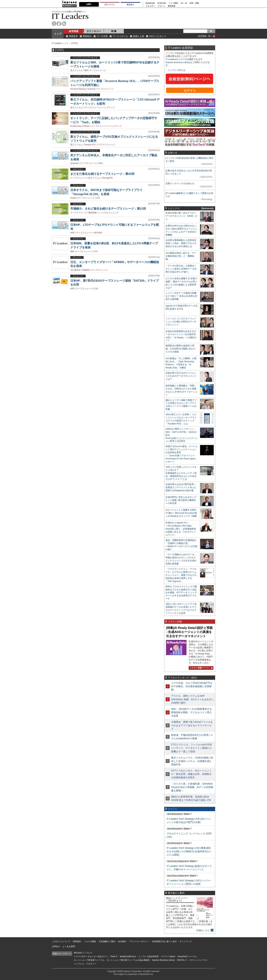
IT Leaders (70, 16)
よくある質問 (69, 946)
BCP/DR (98, 233)
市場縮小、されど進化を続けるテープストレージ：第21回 (108, 209)
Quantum (74, 163)
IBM (86, 70)
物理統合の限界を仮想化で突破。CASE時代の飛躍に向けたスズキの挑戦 (181, 349)
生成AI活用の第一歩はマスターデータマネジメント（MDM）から (181, 216)
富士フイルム (76, 70)
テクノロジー (94, 31)
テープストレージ (98, 70)
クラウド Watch (168, 956)
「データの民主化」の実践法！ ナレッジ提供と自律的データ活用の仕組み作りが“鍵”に (181, 269)
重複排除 (92, 213)
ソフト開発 (173, 3)
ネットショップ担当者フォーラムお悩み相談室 (128, 960)
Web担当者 (150, 3)
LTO (98, 198)
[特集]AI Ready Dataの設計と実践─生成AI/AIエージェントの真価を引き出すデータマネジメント (189, 632)
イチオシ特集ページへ (201, 668)
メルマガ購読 (90, 941)
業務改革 (73, 36)
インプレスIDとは (177, 70)
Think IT (114, 956)
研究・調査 (194, 3)
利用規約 (77, 941)
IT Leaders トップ (60, 43)
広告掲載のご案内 (107, 941)
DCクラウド (110, 5)
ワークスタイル (120, 36)
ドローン (161, 6)
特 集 (114, 31)
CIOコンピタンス (158, 36)
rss (64, 24)
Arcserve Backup (78, 89)
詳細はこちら (203, 930)
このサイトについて (61, 941)
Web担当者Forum (128, 956)
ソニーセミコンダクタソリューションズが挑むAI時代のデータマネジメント (181, 322)
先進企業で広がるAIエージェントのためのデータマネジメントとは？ (181, 376)
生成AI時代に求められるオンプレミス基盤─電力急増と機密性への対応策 (181, 500)
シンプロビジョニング (108, 213)
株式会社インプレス (83, 953)
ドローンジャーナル (198, 960)
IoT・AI (184, 3)
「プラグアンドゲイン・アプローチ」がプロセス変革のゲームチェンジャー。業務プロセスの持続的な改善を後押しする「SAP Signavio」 (181, 575)
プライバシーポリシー (139, 941)
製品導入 (130, 5)
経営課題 (74, 31)
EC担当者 (162, 3)
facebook (59, 24)
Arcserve (91, 89)
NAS (101, 163)
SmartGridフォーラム (187, 956)
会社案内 (122, 941)
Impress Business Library (178, 62)
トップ (58, 34)
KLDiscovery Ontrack (80, 126)
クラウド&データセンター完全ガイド (91, 956)
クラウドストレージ (106, 145)
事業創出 (87, 36)
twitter (54, 24)
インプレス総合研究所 (148, 956)
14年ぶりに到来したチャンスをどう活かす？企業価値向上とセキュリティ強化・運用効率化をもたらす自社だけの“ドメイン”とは (181, 473)
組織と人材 (139, 36)
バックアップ (108, 108)
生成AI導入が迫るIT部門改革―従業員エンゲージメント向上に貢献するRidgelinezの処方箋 (181, 487)
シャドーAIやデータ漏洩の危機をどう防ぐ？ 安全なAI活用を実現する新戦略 (181, 296)
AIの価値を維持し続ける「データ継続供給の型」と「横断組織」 (181, 256)
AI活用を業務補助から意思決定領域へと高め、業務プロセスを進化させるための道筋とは (181, 243)
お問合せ (56, 946)
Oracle (73, 198)
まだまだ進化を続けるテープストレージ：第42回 (102, 174)
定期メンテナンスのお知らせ (180, 183)
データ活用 (102, 36)
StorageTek (108, 178)
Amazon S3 (90, 145)
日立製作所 (75, 270)
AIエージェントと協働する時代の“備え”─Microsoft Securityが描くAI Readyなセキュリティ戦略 (181, 513)
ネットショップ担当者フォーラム (89, 960)
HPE (72, 233)
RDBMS (86, 270)
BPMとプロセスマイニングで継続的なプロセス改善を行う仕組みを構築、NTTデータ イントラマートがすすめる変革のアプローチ (181, 593)
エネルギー (150, 6)
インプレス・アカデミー (85, 964)
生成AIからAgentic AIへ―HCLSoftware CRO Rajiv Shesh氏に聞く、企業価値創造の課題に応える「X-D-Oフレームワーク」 (181, 529)
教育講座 (172, 6)
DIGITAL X (182, 960)
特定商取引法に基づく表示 (164, 941)
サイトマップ (186, 941)
